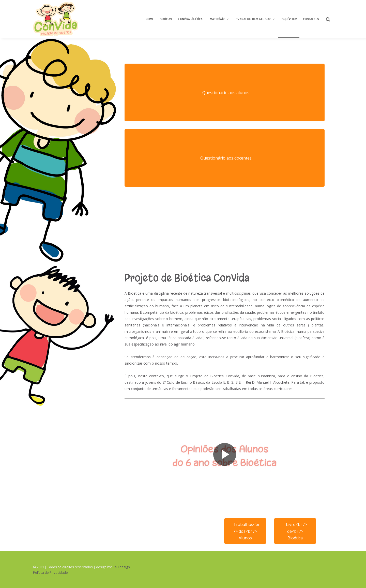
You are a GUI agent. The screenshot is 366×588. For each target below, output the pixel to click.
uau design (121, 567)
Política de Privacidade (50, 572)
